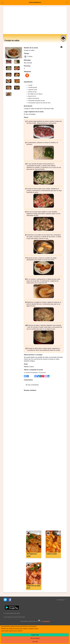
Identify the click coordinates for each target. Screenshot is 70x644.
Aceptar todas (35, 635)
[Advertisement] (35, 20)
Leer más (35, 642)
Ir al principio (61, 600)
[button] (3, 3)
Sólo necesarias (35, 638)
